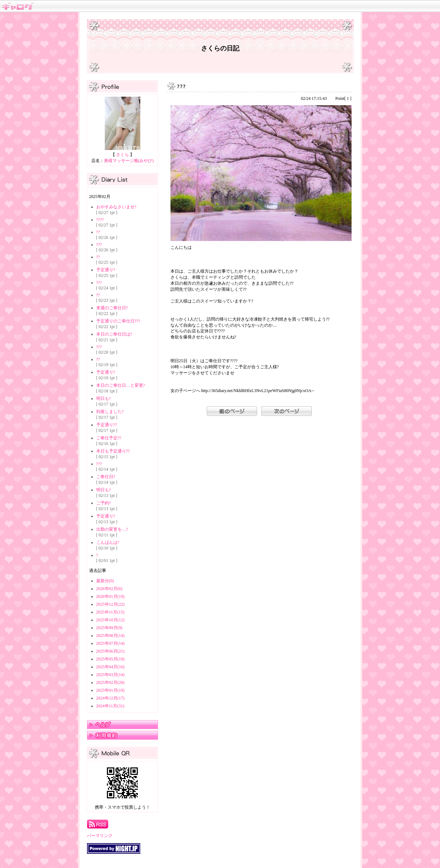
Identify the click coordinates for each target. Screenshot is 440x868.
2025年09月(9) (109, 628)
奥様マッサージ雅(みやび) (129, 161)
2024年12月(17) (110, 698)
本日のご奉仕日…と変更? (121, 385)
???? (100, 220)
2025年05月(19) (110, 659)
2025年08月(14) (110, 636)
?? (98, 232)
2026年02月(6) (109, 589)
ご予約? (104, 503)
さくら (123, 155)
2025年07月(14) (110, 643)
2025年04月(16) (110, 667)
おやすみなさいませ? (116, 207)
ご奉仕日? (106, 477)
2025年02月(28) (110, 682)
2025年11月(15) (110, 612)
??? (99, 245)
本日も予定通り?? (113, 451)
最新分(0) (105, 581)
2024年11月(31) (110, 706)
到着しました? (110, 412)
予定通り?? (107, 425)
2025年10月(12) (110, 620)
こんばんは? (108, 542)
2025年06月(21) (110, 651)
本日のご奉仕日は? (114, 334)
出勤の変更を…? (112, 529)
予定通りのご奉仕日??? (118, 321)
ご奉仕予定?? (109, 438)
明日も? (104, 398)
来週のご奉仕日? (112, 308)
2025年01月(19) (110, 690)
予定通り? (106, 270)
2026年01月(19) (110, 596)
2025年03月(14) (110, 675)
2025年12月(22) (110, 604)
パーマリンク (100, 836)
